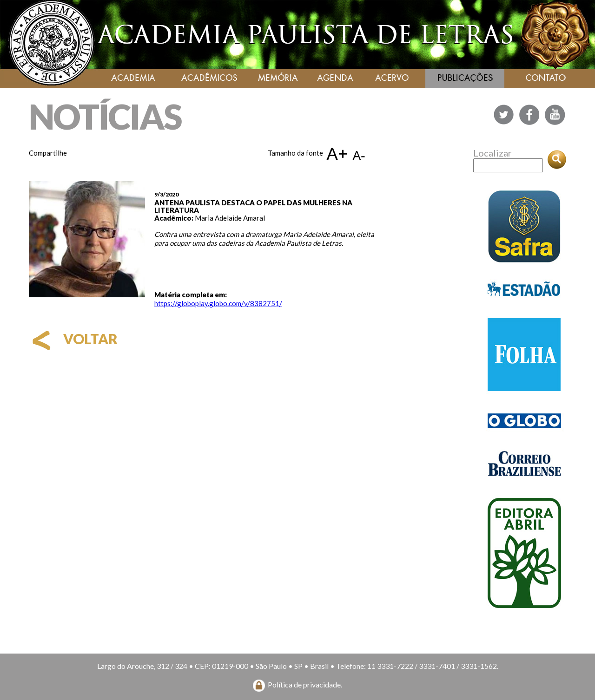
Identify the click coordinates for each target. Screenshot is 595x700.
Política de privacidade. (305, 684)
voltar (73, 339)
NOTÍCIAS (105, 116)
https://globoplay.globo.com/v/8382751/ (218, 303)
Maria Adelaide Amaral (230, 218)
